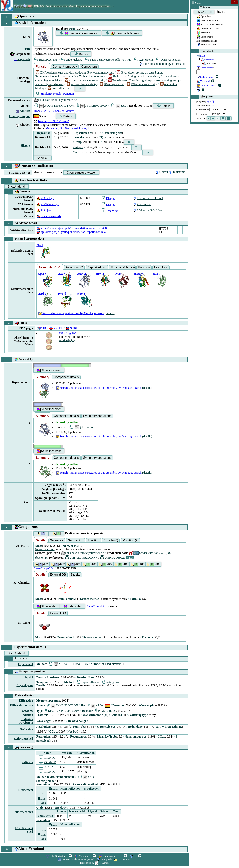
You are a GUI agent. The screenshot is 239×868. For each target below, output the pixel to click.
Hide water (72, 606)
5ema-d (81, 274)
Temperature (45, 682)
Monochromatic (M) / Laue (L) (102, 715)
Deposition (44, 133)
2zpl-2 (42, 294)
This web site (203, 51)
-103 (73, 564)
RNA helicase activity (142, 84)
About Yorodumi (207, 45)
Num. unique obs (136, 737)
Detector (28, 711)
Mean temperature (48, 701)
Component (89, 67)
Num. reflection (70, 789)
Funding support (20, 116)
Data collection (19, 696)
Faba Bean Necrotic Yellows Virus (108, 60)
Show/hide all (204, 12)
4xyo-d (62, 294)
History (26, 145)
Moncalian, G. (42, 111)
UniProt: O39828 (113, 558)
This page (201, 7)
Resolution (43, 727)
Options (202, 97)
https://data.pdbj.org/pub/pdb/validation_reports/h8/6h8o (72, 228)
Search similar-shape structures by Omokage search (71, 313)
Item (76, 152)
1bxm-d (138, 274)
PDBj (41, 328)
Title (27, 49)
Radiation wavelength (26, 721)
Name (47, 753)
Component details (66, 377)
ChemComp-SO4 (44, 568)
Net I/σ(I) (74, 731)
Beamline (118, 705)
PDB (72, 29)
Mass (39, 546)
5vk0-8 (81, 294)
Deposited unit (97, 267)
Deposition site (83, 133)
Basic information (207, 21)
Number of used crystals (106, 664)
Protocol (42, 715)
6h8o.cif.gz (45, 198)
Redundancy (136, 727)
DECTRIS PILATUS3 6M (62, 711)
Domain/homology (65, 67)
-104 (137, 564)
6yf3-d (42, 274)
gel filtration (82, 427)
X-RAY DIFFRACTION (54, 106)
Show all (42, 158)
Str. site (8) (111, 540)
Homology (161, 267)
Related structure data (24, 239)
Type (104, 137)
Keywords (24, 59)
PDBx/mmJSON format (149, 210)
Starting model (46, 781)
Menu (196, 3)
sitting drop (111, 682)
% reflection (92, 789)
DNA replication (168, 60)
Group (77, 142)
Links (16, 323)
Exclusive (223, 12)
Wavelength (146, 705)
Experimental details (207, 41)
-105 (153, 564)
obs (44, 803)
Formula (135, 599)
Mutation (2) (130, 540)
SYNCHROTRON (92, 106)
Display (109, 198)
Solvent (105, 811)
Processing (19, 747)
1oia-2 (156, 274)
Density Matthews (48, 677)
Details (81, 54)
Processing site (113, 133)
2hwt (40, 245)
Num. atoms (46, 816)
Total (116, 811)
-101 (41, 564)
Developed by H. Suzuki (94, 863)
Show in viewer (49, 370)
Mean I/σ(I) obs (107, 737)
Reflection (27, 729)
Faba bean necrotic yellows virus (55, 100)
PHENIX (47, 758)
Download (18, 192)
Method (41, 664)
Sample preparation (25, 672)
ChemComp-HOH (97, 606)
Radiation (27, 715)
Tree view (110, 211)
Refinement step (23, 812)
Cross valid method (85, 784)
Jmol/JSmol (177, 172)
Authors (25, 111)
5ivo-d (61, 274)
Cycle (40, 808)
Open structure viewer (81, 173)
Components (205, 37)
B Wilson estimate (169, 727)
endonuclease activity (82, 84)
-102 (57, 564)
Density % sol (86, 677)
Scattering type (138, 715)
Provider (79, 137)
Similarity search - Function (55, 94)
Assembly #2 (74, 267)
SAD (118, 106)
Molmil (162, 172)
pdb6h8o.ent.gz (48, 204)
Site (83, 705)
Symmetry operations (97, 416)
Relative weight (78, 721)
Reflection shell (23, 739)
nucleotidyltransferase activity (85, 80)
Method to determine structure (56, 777)
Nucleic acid (77, 811)
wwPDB (56, 328)
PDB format (142, 204)
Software (27, 762)
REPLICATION (46, 60)
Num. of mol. (71, 546)
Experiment (17, 659)
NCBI (71, 328)
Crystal (28, 677)
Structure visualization (210, 25)
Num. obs (79, 727)
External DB (58, 575)
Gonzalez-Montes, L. (66, 111)
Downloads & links (208, 29)
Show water (47, 606)
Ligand (93, 811)
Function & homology (123, 267)
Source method (45, 549)
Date (112, 711)
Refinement (26, 790)
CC (53, 731)
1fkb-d (100, 274)
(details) (110, 313)
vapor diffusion (88, 682)
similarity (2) (67, 340)
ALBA (99, 705)
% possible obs (106, 727)
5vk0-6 (119, 274)
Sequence (57, 540)
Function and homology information (162, 64)
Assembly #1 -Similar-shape (51, 267)
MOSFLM (48, 762)
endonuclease (72, 60)
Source (41, 705)
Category (79, 147)
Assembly (203, 33)
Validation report (21, 223)
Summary (42, 377)
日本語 (210, 102)
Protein (61, 811)
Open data (204, 16)
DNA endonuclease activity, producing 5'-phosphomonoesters (75, 73)
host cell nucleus (60, 88)
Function (42, 67)
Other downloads (49, 216)
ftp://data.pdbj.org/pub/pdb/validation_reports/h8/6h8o (71, 232)
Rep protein (143, 60)
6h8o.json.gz (46, 210)
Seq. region (76, 540)
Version (67, 753)
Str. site (75, 575)
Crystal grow (25, 685)
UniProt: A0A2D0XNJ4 (82, 558)
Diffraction (26, 701)
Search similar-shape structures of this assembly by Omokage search (98, 388)
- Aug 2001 (68, 333)
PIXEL (101, 711)
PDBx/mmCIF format (148, 198)
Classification (86, 753)
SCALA (46, 767)
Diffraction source (22, 705)
